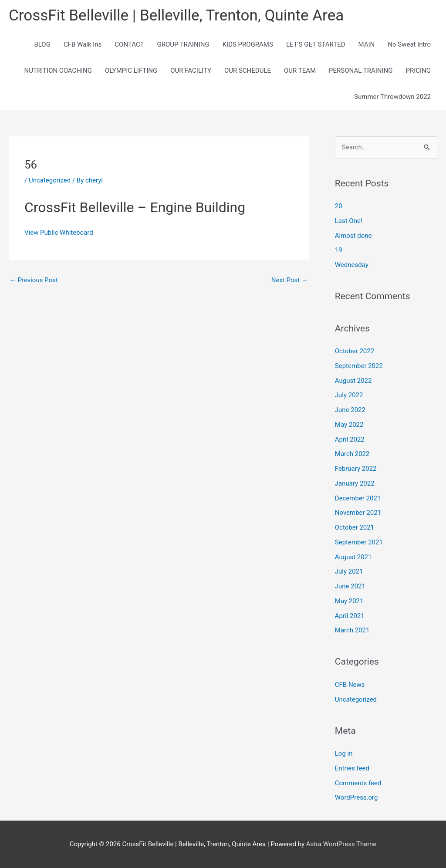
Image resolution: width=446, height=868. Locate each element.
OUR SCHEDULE (248, 71)
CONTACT (129, 44)
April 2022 (350, 439)
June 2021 (350, 586)
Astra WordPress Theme (341, 844)
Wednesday (352, 265)
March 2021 (352, 631)
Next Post (290, 280)
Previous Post (34, 280)
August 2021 (353, 557)
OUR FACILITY (191, 71)
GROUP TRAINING (183, 44)
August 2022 (353, 381)
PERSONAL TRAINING (361, 71)
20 (339, 206)
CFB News (350, 685)
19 (339, 250)
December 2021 (358, 498)
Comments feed (358, 783)
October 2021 (355, 527)
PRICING (418, 71)
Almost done (353, 236)
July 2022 (349, 395)
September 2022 (359, 366)
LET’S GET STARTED (316, 44)
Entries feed (352, 768)
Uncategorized (50, 180)
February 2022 (356, 469)
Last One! (349, 221)
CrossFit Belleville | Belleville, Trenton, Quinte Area (176, 15)
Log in (344, 753)
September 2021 (359, 542)
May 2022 (349, 425)
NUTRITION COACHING (58, 71)
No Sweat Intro (409, 44)
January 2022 (355, 483)
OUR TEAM (300, 71)
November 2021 (358, 513)
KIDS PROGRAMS (248, 44)
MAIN (367, 44)
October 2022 (355, 351)
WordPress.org (356, 798)
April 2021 (350, 616)
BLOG (42, 44)
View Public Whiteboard (59, 233)
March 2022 (352, 454)
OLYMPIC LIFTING (131, 71)
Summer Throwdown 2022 (392, 97)
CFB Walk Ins (83, 44)
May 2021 (349, 601)
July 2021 (349, 572)
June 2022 (350, 410)
